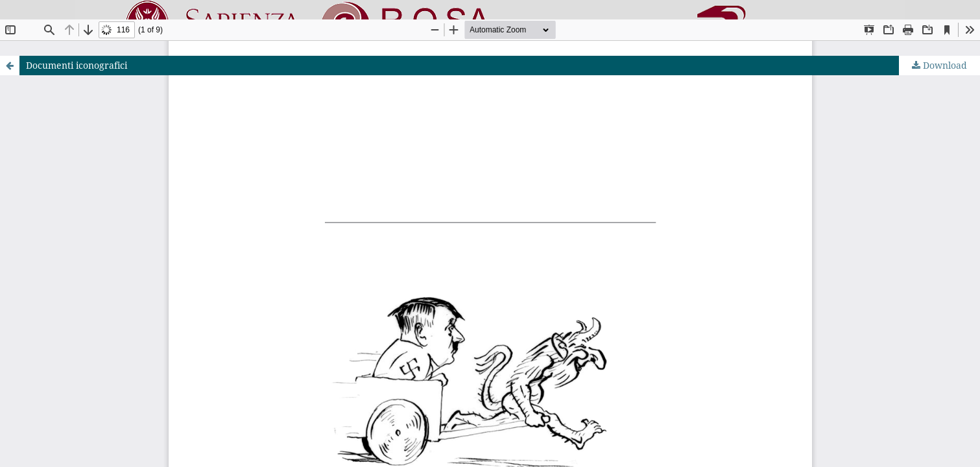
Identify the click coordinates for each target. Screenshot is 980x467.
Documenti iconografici (77, 65)
